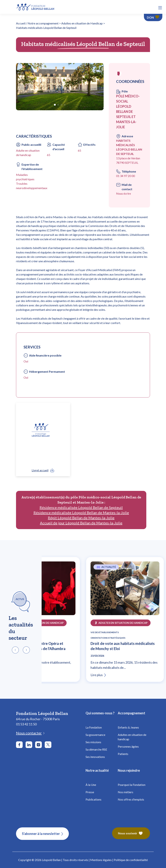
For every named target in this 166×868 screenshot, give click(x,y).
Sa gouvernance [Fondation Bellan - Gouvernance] (95, 735)
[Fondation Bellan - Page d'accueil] (36, 7)
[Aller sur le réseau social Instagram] (38, 745)
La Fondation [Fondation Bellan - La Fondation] (94, 727)
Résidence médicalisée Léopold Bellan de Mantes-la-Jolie (81, 513)
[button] (160, 8)
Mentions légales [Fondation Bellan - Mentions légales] (101, 860)
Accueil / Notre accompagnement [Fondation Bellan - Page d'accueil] (37, 23)
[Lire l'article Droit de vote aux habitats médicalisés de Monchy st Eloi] (125, 590)
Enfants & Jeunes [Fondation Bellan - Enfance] (128, 727)
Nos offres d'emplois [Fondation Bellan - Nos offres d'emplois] (131, 799)
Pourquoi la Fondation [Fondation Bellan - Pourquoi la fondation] (132, 785)
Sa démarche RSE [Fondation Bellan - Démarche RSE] (96, 749)
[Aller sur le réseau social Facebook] (19, 745)
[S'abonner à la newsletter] (42, 834)
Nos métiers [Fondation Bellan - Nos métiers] (126, 792)
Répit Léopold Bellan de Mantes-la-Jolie (81, 518)
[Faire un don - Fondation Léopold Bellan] (153, 17)
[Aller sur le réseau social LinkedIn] (29, 745)
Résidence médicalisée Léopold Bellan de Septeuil (81, 507)
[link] (43, 470)
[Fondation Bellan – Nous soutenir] (131, 834)
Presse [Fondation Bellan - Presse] (90, 792)
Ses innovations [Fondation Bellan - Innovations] (95, 757)
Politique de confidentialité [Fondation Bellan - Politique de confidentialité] (131, 860)
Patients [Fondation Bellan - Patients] (123, 754)
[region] (83, 619)
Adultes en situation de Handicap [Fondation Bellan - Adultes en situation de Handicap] (82, 23)
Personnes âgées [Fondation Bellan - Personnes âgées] (128, 746)
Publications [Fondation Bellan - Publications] (93, 799)
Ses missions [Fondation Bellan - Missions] (93, 742)
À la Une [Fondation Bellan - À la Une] (91, 785)
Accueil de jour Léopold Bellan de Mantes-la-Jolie (81, 523)
